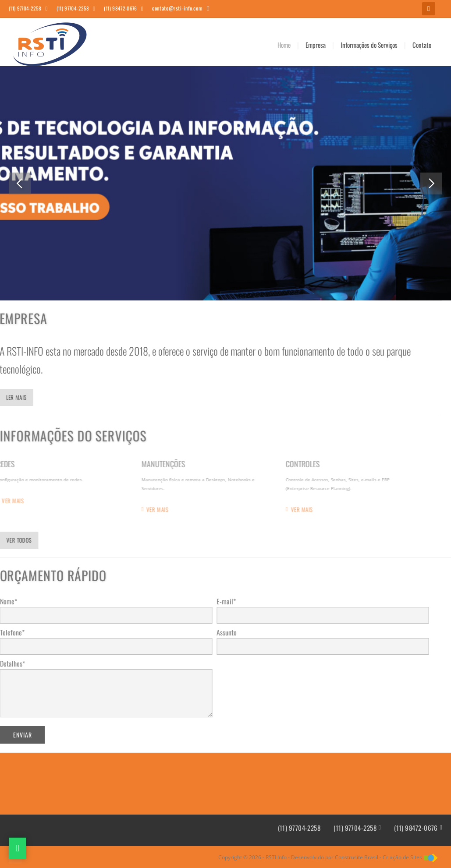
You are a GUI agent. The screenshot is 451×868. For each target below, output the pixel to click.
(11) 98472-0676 (416, 828)
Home (284, 45)
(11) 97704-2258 (299, 828)
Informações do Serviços (369, 45)
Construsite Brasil (357, 857)
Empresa (316, 45)
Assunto (220, 632)
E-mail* (219, 601)
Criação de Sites (402, 857)
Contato (422, 45)
